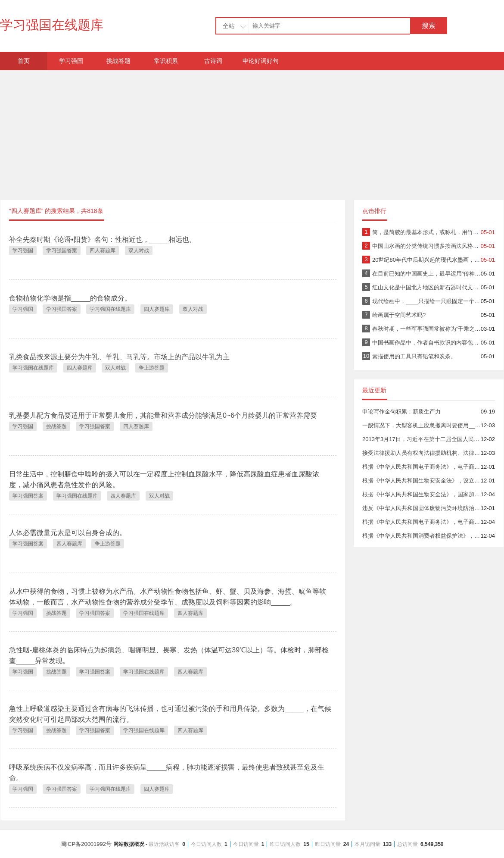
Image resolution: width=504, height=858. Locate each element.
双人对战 (139, 251)
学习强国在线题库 (52, 25)
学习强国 (71, 61)
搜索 (429, 26)
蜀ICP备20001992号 (252, 844)
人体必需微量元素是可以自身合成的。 (68, 533)
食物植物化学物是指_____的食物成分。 (70, 298)
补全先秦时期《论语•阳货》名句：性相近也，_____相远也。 (103, 240)
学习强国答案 (62, 251)
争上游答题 (152, 368)
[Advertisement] (252, 131)
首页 (24, 61)
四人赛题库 (103, 251)
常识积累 (166, 61)
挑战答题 (118, 61)
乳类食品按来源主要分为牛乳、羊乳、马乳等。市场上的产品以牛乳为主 (119, 357)
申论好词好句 (261, 61)
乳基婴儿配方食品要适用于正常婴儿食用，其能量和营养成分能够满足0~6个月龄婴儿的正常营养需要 (163, 415)
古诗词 (213, 61)
